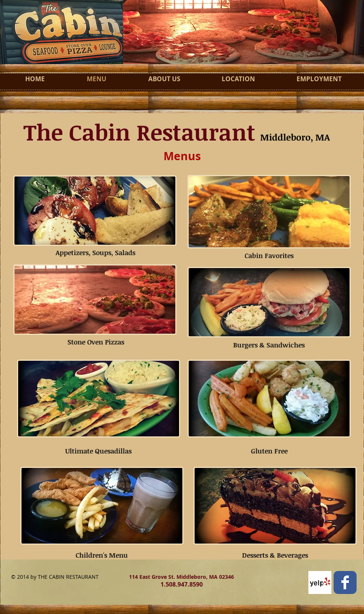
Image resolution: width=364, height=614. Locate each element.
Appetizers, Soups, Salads (95, 252)
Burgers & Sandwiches (269, 345)
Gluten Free (269, 451)
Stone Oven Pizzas (96, 342)
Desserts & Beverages (275, 555)
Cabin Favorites (269, 255)
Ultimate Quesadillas (98, 451)
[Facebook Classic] (345, 582)
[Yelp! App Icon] (320, 582)
